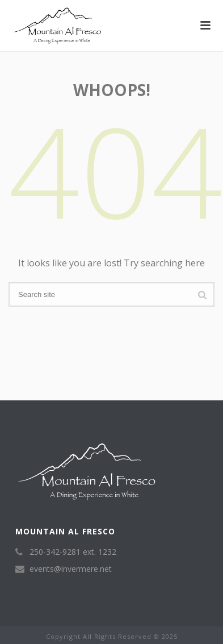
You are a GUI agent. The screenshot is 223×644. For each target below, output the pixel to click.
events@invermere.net (71, 569)
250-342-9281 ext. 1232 (73, 552)
